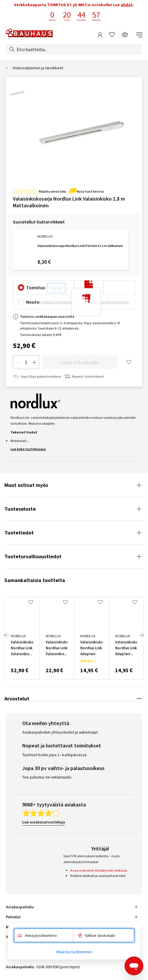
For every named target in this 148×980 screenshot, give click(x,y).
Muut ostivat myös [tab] (26, 485)
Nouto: (33, 302)
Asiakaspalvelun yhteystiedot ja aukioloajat (60, 732)
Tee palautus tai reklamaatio (47, 777)
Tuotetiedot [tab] (19, 533)
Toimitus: (36, 288)
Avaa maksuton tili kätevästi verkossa (99, 870)
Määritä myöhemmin (74, 952)
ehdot (127, 5)
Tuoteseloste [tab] (20, 509)
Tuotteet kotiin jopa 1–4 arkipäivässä (54, 755)
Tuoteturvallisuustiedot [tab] (33, 556)
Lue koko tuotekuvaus (28, 449)
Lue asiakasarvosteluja (44, 822)
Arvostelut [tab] (17, 699)
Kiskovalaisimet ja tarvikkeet (38, 68)
